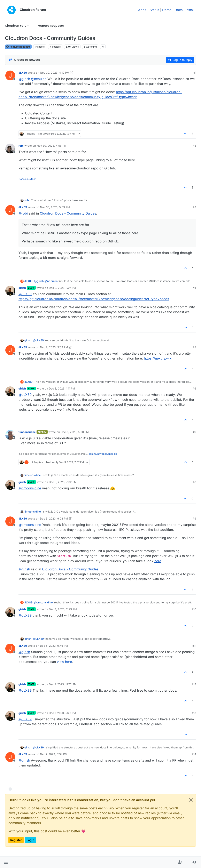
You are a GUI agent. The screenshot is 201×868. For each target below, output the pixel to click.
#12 (194, 684)
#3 (194, 207)
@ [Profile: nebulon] (39, 79)
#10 (194, 609)
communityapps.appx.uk (103, 454)
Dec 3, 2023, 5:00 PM (75, 432)
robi (21, 146)
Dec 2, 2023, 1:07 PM (62, 288)
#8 (194, 482)
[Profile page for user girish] (10, 291)
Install (190, 10)
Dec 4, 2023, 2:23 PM (63, 609)
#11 (194, 646)
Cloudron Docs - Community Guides (68, 213)
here (158, 561)
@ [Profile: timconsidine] (30, 488)
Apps (142, 10)
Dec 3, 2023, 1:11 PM (62, 388)
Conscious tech (27, 179)
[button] (6, 862)
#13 (194, 713)
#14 (194, 754)
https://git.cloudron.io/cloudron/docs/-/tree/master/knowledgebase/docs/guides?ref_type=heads (94, 299)
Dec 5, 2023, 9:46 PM (54, 646)
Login (30, 840)
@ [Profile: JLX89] (25, 294)
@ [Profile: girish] (24, 79)
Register (16, 840)
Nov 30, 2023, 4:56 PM (52, 146)
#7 (195, 432)
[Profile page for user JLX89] (10, 75)
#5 (194, 347)
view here (64, 662)
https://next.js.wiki (158, 358)
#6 (194, 388)
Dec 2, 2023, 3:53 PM (54, 347)
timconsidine (27, 432)
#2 (194, 146)
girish (22, 288)
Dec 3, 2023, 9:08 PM (54, 519)
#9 (194, 519)
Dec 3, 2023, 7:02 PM (63, 482)
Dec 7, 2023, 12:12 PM (63, 684)
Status (154, 10)
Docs (179, 10)
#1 (195, 73)
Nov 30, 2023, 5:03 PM (55, 207)
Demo (167, 10)
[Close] (191, 800)
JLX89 (23, 73)
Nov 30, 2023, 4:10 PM (55, 73)
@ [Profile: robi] (23, 213)
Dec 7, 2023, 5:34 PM (54, 754)
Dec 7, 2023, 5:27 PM (62, 713)
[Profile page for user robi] (10, 148)
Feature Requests (18, 47)
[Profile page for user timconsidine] (10, 435)
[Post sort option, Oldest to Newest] (24, 60)
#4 (194, 288)
